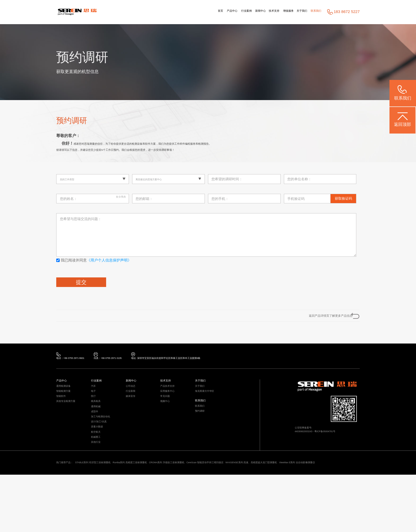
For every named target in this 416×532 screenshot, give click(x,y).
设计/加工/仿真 (102, 456)
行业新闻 (133, 410)
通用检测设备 (67, 402)
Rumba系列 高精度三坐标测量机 (164, 512)
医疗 (94, 418)
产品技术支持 (171, 402)
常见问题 (167, 418)
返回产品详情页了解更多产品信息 (315, 321)
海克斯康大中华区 (209, 410)
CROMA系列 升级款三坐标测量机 (218, 512)
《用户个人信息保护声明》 (109, 263)
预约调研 (202, 438)
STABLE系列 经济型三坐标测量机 (110, 512)
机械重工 (98, 480)
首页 (171, 12)
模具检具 (98, 425)
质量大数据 (100, 464)
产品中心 (188, 12)
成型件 (96, 441)
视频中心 (167, 425)
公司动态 (133, 402)
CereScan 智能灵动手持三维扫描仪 (274, 512)
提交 (81, 285)
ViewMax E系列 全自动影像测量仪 (107, 519)
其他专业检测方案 (70, 425)
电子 (94, 410)
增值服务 (271, 12)
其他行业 (98, 488)
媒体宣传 (133, 418)
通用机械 (98, 433)
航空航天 (98, 472)
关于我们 (292, 12)
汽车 (94, 402)
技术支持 (250, 12)
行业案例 (209, 12)
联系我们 (313, 12)
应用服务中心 (171, 410)
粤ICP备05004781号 (341, 449)
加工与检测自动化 (105, 449)
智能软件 (63, 418)
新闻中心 (230, 12)
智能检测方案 (67, 410)
